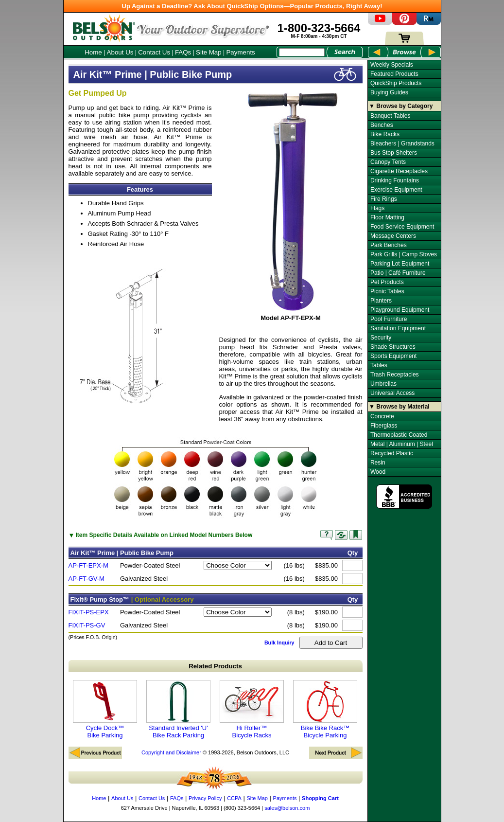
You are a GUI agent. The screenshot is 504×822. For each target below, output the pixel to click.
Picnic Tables (387, 291)
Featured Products (394, 74)
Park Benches (389, 245)
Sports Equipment (393, 356)
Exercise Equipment (396, 190)
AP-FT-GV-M (87, 579)
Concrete (382, 416)
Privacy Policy (205, 798)
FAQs (183, 52)
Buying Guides (389, 92)
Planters (381, 301)
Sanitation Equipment (398, 328)
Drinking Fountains (395, 180)
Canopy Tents (388, 162)
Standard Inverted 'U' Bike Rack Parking (178, 709)
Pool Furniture (389, 319)
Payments (240, 52)
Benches (382, 125)
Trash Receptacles (395, 375)
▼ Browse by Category (401, 106)
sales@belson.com (287, 808)
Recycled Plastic (392, 453)
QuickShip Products (396, 83)
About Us (120, 52)
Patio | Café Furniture (398, 273)
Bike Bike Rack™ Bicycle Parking (325, 709)
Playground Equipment (400, 310)
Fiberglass (384, 426)
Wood (378, 472)
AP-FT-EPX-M (88, 565)
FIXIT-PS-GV (87, 625)
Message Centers (393, 236)
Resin (378, 463)
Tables (379, 365)
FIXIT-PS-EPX (89, 612)
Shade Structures (393, 347)
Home (93, 52)
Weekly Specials (392, 65)
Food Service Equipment (402, 227)
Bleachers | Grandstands (402, 143)
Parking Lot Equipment (400, 264)
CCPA (234, 798)
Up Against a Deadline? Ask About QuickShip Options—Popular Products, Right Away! (252, 6)
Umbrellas (383, 384)
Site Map (209, 52)
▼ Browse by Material (399, 407)
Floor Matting (387, 217)
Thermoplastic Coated (399, 435)
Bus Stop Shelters (394, 153)
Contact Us (154, 52)
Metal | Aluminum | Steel (402, 444)
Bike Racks (385, 134)
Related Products (215, 666)
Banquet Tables (391, 116)
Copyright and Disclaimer (171, 752)
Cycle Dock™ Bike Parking (105, 709)
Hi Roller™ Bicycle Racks (252, 709)
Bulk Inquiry (279, 643)
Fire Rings (384, 199)
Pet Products (387, 282)
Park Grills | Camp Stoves (404, 254)
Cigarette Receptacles (399, 171)
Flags (377, 208)
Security (381, 338)
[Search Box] (302, 52)
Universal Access (392, 393)
